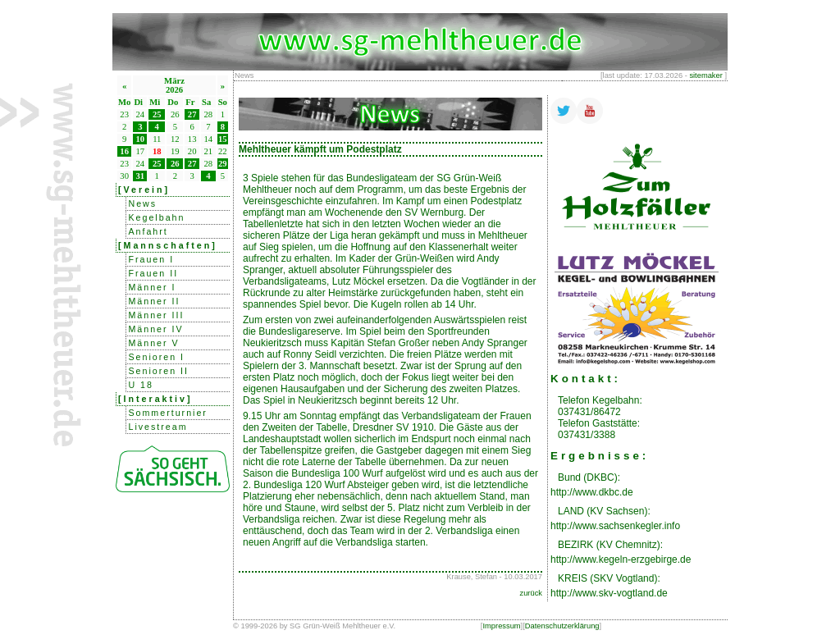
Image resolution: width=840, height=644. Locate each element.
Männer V (153, 343)
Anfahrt (148, 231)
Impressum (501, 626)
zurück (531, 593)
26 (175, 164)
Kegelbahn (156, 217)
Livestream (157, 427)
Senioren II (158, 371)
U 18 (141, 385)
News (142, 203)
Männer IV (155, 329)
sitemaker (705, 75)
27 (192, 114)
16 (124, 151)
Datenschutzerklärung (562, 626)
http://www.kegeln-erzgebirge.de (621, 560)
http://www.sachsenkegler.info (615, 526)
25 (157, 114)
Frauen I (151, 259)
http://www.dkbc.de (592, 492)
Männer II (154, 301)
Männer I (152, 287)
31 (141, 176)
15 (223, 139)
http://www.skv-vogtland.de (609, 593)
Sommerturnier (167, 413)
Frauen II (153, 273)
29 (223, 164)
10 (141, 139)
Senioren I (156, 357)
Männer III (156, 315)
